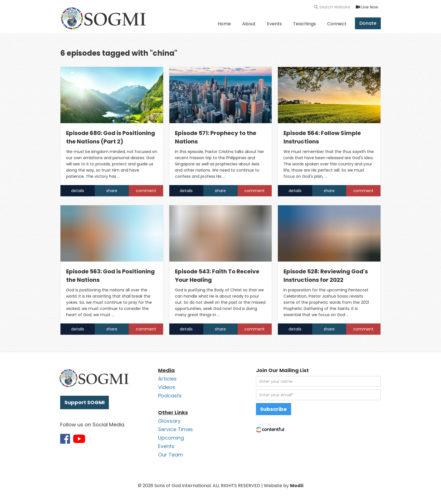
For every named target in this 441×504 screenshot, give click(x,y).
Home (224, 24)
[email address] (318, 395)
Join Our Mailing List (282, 370)
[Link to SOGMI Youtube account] (79, 439)
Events (274, 24)
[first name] (318, 381)
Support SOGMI (85, 402)
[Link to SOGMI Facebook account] (65, 439)
